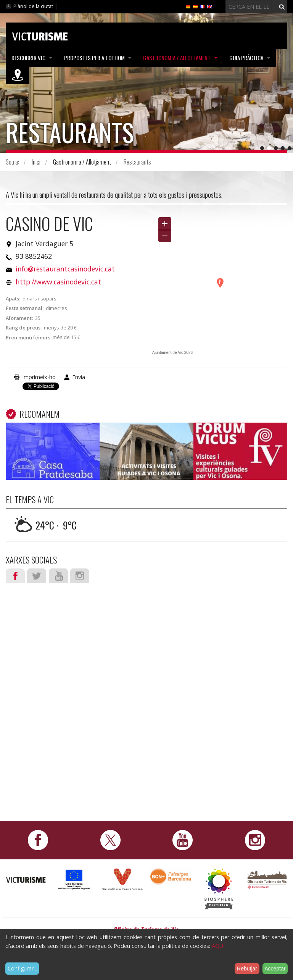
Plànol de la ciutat (33, 6)
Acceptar (275, 969)
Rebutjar (247, 969)
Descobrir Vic (28, 58)
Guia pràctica (248, 58)
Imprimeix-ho (39, 377)
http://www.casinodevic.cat (58, 282)
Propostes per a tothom (95, 58)
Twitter (37, 576)
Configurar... (22, 968)
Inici (36, 162)
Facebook (15, 576)
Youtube (58, 576)
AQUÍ (218, 946)
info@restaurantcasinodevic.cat (65, 269)
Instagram (80, 576)
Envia (79, 377)
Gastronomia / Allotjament (178, 58)
